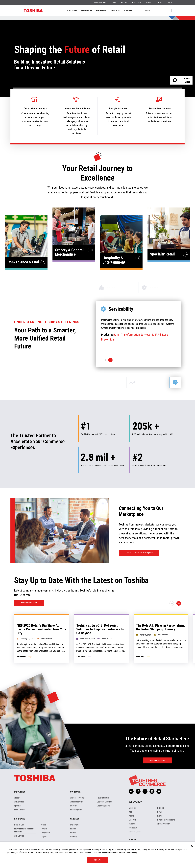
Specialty (18, 806)
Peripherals (45, 833)
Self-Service (19, 836)
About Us (132, 808)
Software (75, 792)
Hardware (19, 819)
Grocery (17, 798)
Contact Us (133, 828)
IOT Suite (74, 806)
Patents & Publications (166, 820)
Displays (44, 837)
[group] (48, 638)
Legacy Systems (103, 806)
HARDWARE (87, 11)
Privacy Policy (131, 852)
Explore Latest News (29, 603)
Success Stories (135, 832)
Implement (74, 825)
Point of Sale (19, 825)
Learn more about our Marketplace (139, 553)
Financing (74, 837)
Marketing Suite (76, 810)
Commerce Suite (77, 802)
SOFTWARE (101, 11)
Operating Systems (104, 802)
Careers (113, 2)
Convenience (19, 802)
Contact (159, 2)
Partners (124, 2)
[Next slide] (179, 603)
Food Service (19, 810)
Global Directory (100, 2)
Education (132, 820)
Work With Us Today (157, 760)
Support (149, 2)
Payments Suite (103, 798)
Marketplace (137, 2)
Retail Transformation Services (132, 335)
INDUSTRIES (72, 11)
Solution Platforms (77, 798)
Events (160, 816)
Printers (44, 829)
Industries (20, 792)
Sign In (170, 2)
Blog (130, 812)
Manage (73, 829)
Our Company (135, 802)
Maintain (73, 833)
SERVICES (115, 11)
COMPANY (129, 11)
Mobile (44, 825)
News (159, 812)
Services (75, 819)
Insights (132, 816)
